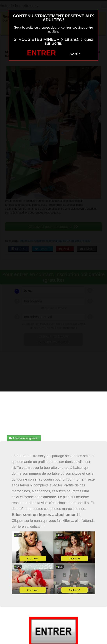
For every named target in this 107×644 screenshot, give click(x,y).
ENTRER (41, 53)
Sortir (75, 54)
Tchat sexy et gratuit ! (24, 438)
